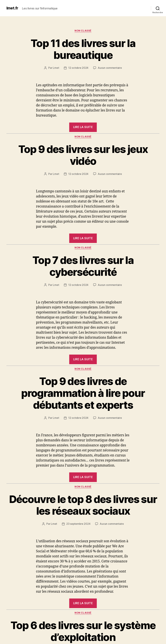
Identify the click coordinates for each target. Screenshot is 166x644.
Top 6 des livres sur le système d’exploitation (83, 630)
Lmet (56, 68)
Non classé (83, 31)
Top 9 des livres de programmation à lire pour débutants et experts (83, 393)
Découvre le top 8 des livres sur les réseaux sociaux (83, 504)
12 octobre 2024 (78, 68)
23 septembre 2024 (78, 523)
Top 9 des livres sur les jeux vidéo (83, 155)
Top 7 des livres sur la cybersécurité (83, 266)
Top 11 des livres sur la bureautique (83, 49)
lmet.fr (12, 8)
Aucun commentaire (110, 68)
